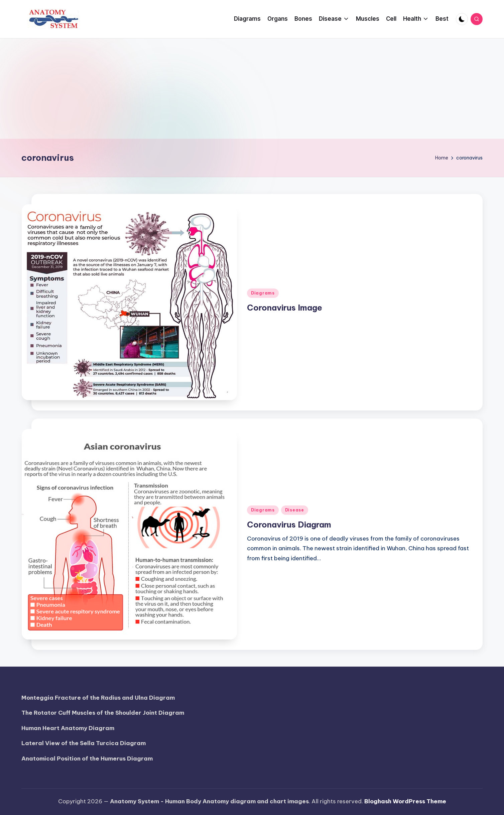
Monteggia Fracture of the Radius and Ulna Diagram (98, 698)
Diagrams (263, 293)
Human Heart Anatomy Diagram (68, 728)
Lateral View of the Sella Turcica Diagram (84, 743)
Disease (295, 510)
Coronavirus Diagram (289, 525)
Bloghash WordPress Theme (405, 801)
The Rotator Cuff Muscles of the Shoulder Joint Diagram (103, 713)
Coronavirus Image (285, 308)
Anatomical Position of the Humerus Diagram (87, 759)
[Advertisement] (252, 89)
